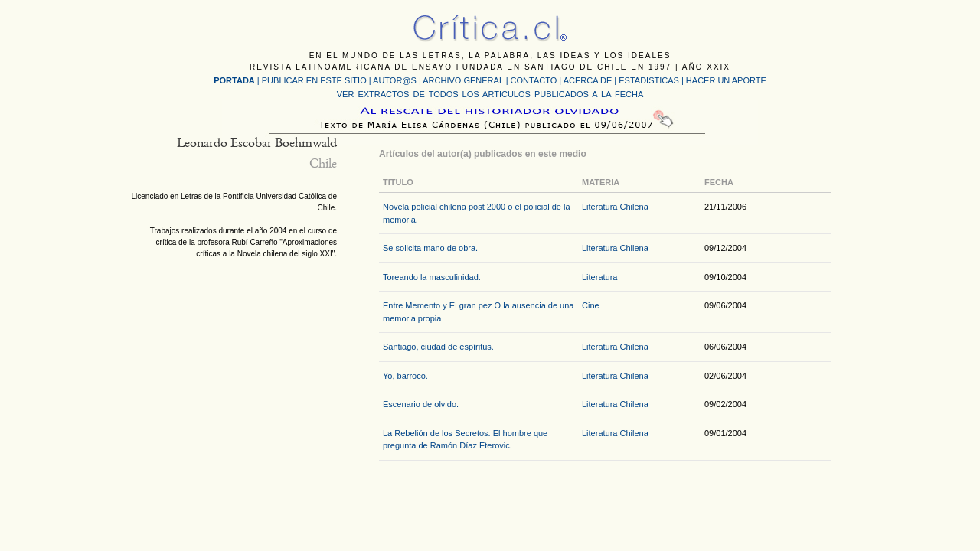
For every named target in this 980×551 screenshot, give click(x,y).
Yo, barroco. (405, 376)
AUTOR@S (396, 80)
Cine (591, 305)
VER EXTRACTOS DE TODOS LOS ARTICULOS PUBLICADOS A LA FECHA (490, 94)
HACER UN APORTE (726, 80)
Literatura (599, 277)
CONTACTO (534, 80)
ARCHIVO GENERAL (463, 80)
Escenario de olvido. (421, 404)
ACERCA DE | (591, 80)
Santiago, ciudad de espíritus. (438, 347)
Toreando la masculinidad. (432, 277)
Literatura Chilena (615, 207)
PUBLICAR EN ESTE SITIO (314, 80)
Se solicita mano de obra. (430, 248)
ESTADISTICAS (649, 80)
